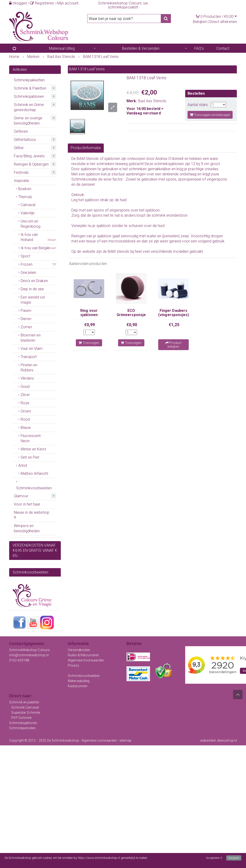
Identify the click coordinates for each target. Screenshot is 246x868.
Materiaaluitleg (79, 681)
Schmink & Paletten (30, 88)
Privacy (73, 665)
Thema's (25, 197)
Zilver (25, 395)
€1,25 (174, 325)
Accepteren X (214, 858)
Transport (29, 357)
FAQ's (199, 48)
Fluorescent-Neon (31, 438)
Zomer (26, 327)
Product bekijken (174, 345)
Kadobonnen (78, 686)
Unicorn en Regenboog (31, 224)
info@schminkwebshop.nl (29, 655)
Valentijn (28, 213)
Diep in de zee (32, 289)
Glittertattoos (25, 140)
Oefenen (21, 131)
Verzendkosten (79, 650)
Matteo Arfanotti (34, 474)
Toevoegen (89, 343)
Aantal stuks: (198, 105)
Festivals (21, 172)
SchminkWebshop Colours (29, 650)
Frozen (38, 264)
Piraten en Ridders (29, 368)
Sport (25, 256)
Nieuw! (52, 240)
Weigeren (234, 858)
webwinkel (208, 740)
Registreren (42, 3)
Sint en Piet (30, 457)
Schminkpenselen (23, 728)
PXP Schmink (21, 718)
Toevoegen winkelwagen (210, 115)
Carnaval (28, 205)
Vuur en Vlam (32, 349)
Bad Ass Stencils (152, 101)
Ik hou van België (38, 248)
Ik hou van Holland (38, 237)
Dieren (26, 319)
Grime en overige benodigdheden (28, 121)
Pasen (26, 311)
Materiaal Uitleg (62, 48)
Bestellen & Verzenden (141, 48)
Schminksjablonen (29, 96)
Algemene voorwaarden (99, 740)
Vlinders (27, 378)
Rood (25, 419)
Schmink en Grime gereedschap (29, 107)
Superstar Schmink (26, 713)
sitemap (126, 740)
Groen (26, 411)
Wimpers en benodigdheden (27, 528)
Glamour (21, 496)
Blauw (26, 428)
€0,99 (90, 325)
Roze (25, 403)
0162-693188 (19, 660)
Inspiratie (21, 181)
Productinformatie (86, 148)
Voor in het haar (27, 504)
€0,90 (132, 325)
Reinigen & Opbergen (31, 164)
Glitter (19, 148)
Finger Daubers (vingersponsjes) (174, 313)
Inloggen (18, 3)
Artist (23, 466)
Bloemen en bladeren (31, 338)
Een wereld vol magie (33, 300)
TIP (54, 264)
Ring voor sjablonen (89, 313)
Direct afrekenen (223, 22)
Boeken (25, 189)
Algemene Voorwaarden (86, 660)
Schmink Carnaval (25, 707)
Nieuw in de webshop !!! (32, 515)
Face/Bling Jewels (29, 156)
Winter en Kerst (33, 449)
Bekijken (200, 22)
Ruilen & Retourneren (83, 655)
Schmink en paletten (24, 702)
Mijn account (68, 3)
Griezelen (28, 273)
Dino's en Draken (34, 281)
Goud (25, 387)
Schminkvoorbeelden (34, 488)
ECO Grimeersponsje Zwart (131, 315)
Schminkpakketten (29, 80)
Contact (223, 48)
